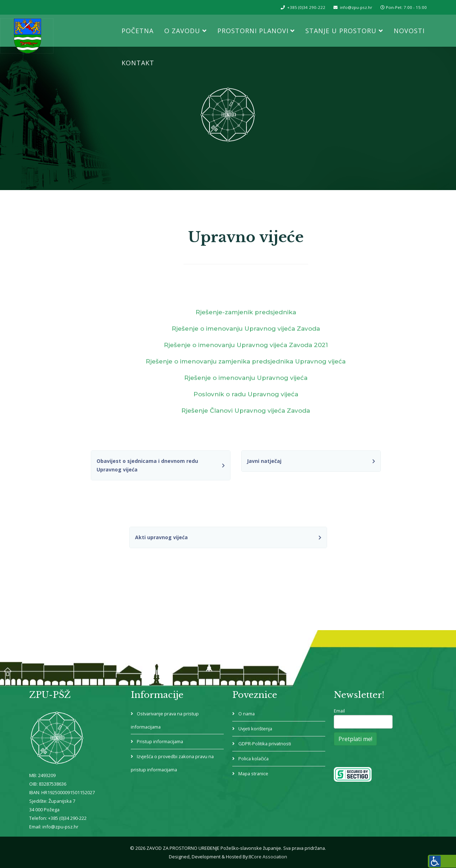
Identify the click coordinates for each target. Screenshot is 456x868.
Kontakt (138, 63)
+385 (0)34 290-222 (306, 7)
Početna (138, 31)
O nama (247, 714)
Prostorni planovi (253, 31)
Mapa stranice (254, 773)
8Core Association (268, 857)
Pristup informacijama (160, 741)
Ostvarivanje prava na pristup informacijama (166, 720)
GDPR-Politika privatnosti (265, 744)
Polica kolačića (254, 759)
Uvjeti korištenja (255, 729)
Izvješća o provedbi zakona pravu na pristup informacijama (174, 763)
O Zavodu (182, 31)
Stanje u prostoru (341, 31)
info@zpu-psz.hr (356, 7)
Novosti (409, 31)
